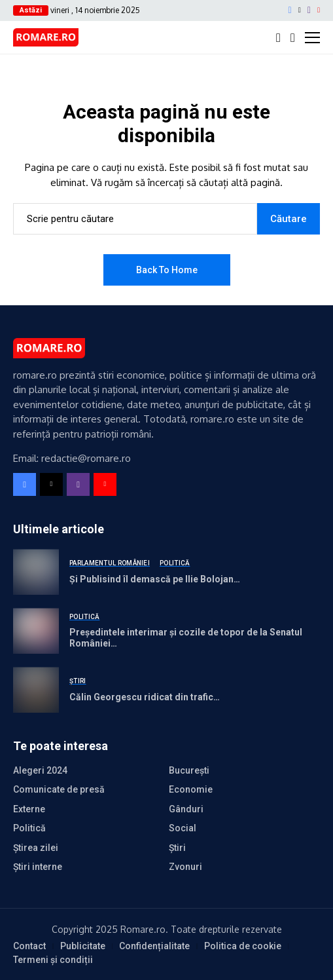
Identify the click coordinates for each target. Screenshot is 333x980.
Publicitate (83, 946)
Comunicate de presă (59, 789)
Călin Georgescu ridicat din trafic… (145, 697)
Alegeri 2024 (40, 770)
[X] (300, 10)
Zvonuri (185, 867)
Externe (29, 809)
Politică (29, 828)
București (189, 770)
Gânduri (186, 809)
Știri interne (38, 867)
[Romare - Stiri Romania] (46, 37)
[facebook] (290, 10)
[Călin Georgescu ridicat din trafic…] (36, 690)
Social (183, 828)
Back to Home (167, 270)
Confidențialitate (154, 946)
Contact (29, 946)
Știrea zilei (36, 848)
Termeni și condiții (53, 960)
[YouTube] (319, 10)
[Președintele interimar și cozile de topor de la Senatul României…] (36, 631)
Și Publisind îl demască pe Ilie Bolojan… (155, 579)
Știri (177, 848)
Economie (191, 789)
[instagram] (309, 10)
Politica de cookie (243, 946)
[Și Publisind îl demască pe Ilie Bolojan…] (36, 572)
